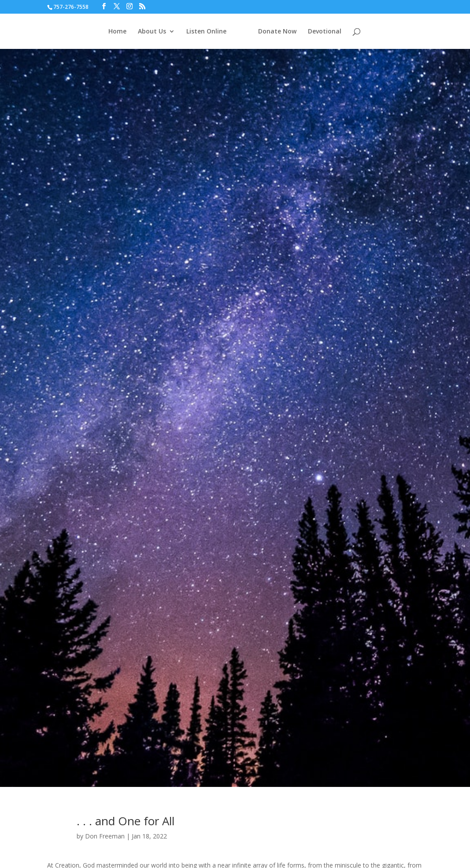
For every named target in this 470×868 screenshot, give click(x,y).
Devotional (325, 32)
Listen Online (206, 32)
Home (117, 32)
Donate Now (277, 32)
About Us (152, 32)
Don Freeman (105, 836)
